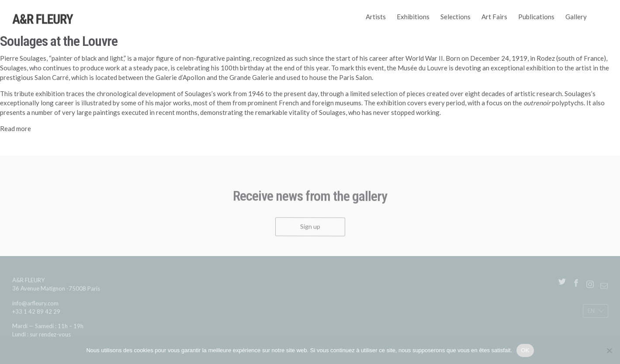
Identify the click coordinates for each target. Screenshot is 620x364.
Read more (16, 128)
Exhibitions (413, 17)
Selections (455, 17)
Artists (376, 17)
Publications (536, 17)
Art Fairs (494, 17)
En (591, 312)
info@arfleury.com (35, 305)
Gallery (576, 17)
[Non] (609, 350)
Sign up (310, 228)
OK (525, 350)
